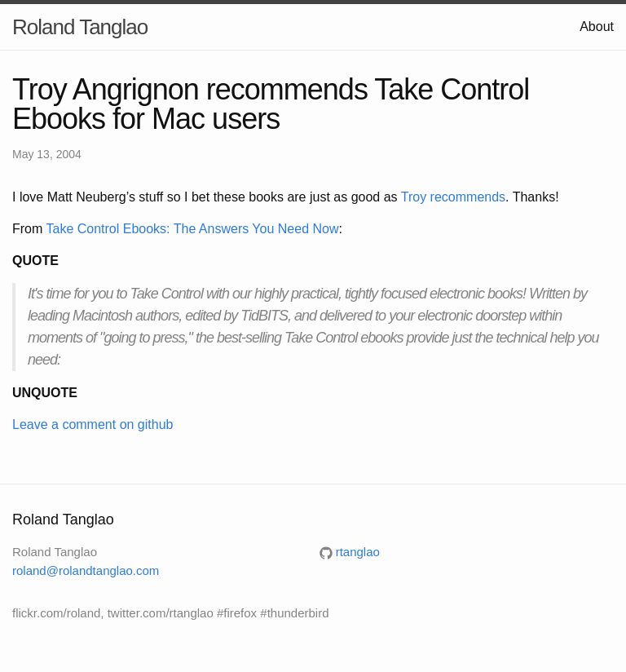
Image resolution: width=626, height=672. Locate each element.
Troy (414, 197)
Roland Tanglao (80, 27)
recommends (468, 197)
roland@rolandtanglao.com (86, 570)
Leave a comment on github (93, 424)
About (597, 27)
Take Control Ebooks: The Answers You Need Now (192, 229)
